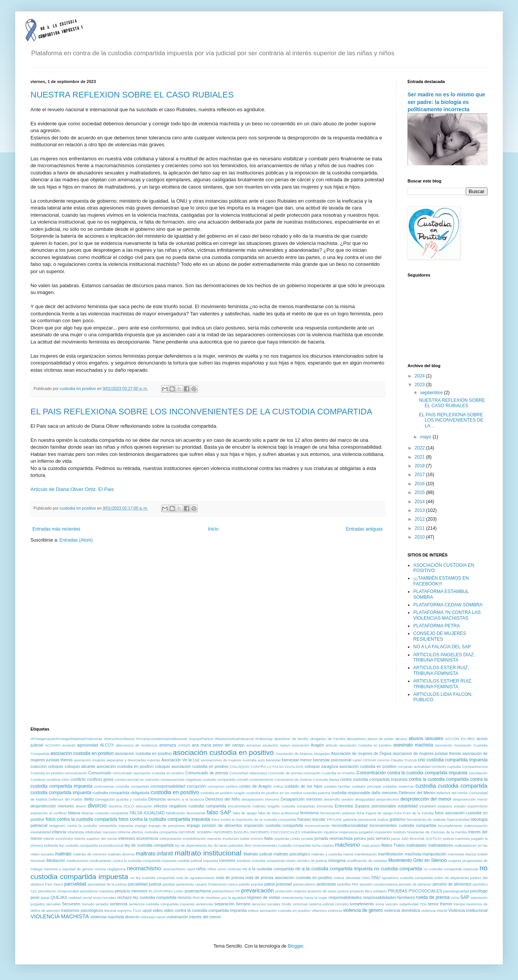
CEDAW (369, 760)
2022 (420, 448)
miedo (291, 861)
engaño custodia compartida (291, 806)
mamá (348, 854)
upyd (147, 910)
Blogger (295, 946)
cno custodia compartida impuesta (453, 760)
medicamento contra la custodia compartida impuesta (133, 861)
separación (225, 904)
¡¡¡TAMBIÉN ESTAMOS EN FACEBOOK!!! (441, 581)
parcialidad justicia (144, 884)
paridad (169, 884)
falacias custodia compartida (105, 813)
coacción (39, 766)
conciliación (478, 773)
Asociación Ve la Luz (180, 760)
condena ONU (58, 779)
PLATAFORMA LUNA (166, 891)
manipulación (435, 854)
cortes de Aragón (255, 786)
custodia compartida (463, 786)
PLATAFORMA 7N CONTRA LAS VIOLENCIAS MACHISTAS (447, 615)
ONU (376, 878)
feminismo (309, 813)
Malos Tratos (393, 845)
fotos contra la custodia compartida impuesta (164, 819)
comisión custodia (446, 767)
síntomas (300, 904)
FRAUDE (334, 819)
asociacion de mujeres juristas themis (427, 753)
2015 (420, 492)
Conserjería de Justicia (293, 779)
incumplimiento (450, 826)
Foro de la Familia (418, 813)
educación (144, 806)
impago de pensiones (167, 826)
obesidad (353, 878)
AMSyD (184, 745)
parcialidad (75, 884)
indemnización (476, 826)
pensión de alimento (415, 884)
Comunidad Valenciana (248, 773)
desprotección (388, 799)
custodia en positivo (175, 792)
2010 (420, 537)
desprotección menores (52, 806)
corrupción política (223, 786)
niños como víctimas (224, 869)
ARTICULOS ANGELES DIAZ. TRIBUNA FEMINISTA (444, 657)
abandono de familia (291, 739)
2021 (420, 457)
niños (201, 869)
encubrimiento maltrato (247, 806)
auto (261, 760)
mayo (426, 437)
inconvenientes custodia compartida (403, 825)
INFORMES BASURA (231, 832)
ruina (455, 898)
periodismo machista (97, 891)
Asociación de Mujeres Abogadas (303, 754)
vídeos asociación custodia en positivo (279, 910)
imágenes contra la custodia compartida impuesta (91, 826)
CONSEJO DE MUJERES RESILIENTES (440, 636)
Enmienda (325, 806)
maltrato (63, 854)
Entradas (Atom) (76, 540)
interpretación (171, 839)
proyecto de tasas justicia (328, 891)
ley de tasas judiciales (226, 845)
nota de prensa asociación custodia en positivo (289, 878)
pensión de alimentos (452, 884)
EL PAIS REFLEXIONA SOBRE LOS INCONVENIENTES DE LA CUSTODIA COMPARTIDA (201, 412)
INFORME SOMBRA (196, 832)
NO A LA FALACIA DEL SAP (442, 647)
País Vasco (54, 884)
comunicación (76, 773)
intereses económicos (138, 838)
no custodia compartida (398, 869)
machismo (347, 845)
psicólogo (479, 891)
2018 (420, 466)
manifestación (365, 854)
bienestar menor (297, 760)
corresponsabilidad (168, 786)
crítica (278, 786)
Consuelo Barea (326, 779)
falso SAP (219, 812)
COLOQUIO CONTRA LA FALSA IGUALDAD (266, 767)
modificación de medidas (367, 861)
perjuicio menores (131, 891)
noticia (339, 878)
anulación (270, 745)
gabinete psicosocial (360, 819)
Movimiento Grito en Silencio (418, 860)
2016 (420, 484)
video (158, 910)
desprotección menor (470, 799)
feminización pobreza (338, 813)
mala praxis (371, 845)
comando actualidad (414, 767)
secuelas (54, 904)
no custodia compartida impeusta (451, 869)
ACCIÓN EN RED (460, 739)
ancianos (253, 745)
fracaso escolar (312, 819)
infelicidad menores (101, 832)
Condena (38, 779)
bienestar (273, 760)
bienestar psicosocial (332, 760)
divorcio (97, 806)
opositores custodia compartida (407, 878)
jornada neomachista (333, 838)
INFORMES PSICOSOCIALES (275, 832)
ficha (360, 813)
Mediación (56, 860)
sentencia (119, 904)
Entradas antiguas (364, 529)
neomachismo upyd (179, 869)
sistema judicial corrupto (329, 904)
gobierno (398, 819)
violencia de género (363, 910)
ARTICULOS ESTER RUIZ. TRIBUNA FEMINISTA (441, 670)
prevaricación (257, 890)
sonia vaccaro (387, 904)
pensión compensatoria (379, 884)
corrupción (196, 786)
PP (237, 891)
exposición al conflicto (49, 813)
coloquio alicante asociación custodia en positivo (109, 766)
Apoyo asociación (295, 745)
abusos (401, 739)
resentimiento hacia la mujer (305, 898)
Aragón (317, 745)
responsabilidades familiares (389, 897)
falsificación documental (186, 813)
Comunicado (100, 773)
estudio (460, 806)
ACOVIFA (53, 745)
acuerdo (69, 745)
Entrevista (344, 806)
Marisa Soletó (476, 854)
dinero (81, 806)
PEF (355, 884)
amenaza (168, 745)
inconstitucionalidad (350, 825)
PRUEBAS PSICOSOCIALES (415, 891)
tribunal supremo (118, 910)
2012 (420, 519)
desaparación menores (260, 799)
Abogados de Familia (327, 739)
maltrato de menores (90, 854)
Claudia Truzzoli (404, 760)
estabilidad (408, 806)
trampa (459, 904)
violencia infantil (434, 910)
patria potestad (278, 884)
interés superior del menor (96, 839)
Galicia (383, 819)
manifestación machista (399, 854)
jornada (307, 839)
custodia (426, 786)
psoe (35, 897)
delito (89, 799)
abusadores (356, 739)
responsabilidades (345, 897)
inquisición (383, 832)
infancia (59, 832)
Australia (249, 760)
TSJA (137, 910)
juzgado (477, 839)
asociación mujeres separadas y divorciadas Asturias (117, 760)
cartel (357, 760)
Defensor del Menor (417, 793)
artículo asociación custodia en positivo (359, 745)
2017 (420, 475)
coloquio (56, 766)
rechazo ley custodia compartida (147, 897)
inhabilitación (312, 832)
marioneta (456, 854)
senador (102, 904)
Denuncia (157, 799)
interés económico (58, 839)
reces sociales (105, 898)
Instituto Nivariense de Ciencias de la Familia (430, 832)
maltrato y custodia (327, 854)
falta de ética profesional (279, 813)
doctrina (115, 806)
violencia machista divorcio (115, 917)
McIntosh (38, 861)
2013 (420, 510)
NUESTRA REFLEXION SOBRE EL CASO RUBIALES (132, 95)
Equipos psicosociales (376, 806)
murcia (100, 869)
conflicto (78, 779)
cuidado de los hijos (303, 786)
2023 (420, 385)
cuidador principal (366, 786)
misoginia (337, 860)
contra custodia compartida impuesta (374, 779)
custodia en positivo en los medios (274, 793)
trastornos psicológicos (82, 910)
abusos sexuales (426, 739)
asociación (444, 745)
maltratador (416, 845)
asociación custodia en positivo (82, 753)
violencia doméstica (402, 910)
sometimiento (362, 904)
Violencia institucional (468, 910)
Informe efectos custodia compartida (148, 832)
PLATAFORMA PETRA (436, 626)
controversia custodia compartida (122, 786)
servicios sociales (266, 904)
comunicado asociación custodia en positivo (148, 773)
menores (227, 860)
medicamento (77, 861)
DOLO (129, 806)
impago (141, 826)
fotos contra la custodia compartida (82, 819)
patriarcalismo (304, 884)
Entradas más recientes (56, 529)
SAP (465, 897)
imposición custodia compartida (273, 825)
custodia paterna (317, 793)
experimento (477, 806)
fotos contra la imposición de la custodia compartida (254, 819)
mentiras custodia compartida (261, 861)
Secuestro (71, 904)
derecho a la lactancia (186, 799)
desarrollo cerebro (339, 799)
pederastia (326, 884)
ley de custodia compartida (149, 845)
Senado (88, 904)
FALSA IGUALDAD (147, 813)
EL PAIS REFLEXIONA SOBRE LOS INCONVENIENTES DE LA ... (451, 420)
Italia (268, 838)
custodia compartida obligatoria (121, 793)
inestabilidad (41, 832)
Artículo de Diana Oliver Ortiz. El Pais (72, 489)
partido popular (251, 884)
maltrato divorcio (121, 854)
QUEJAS (59, 897)
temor (433, 904)
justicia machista (456, 839)
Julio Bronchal (413, 839)
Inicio (213, 529)
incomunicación (317, 826)
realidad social (80, 898)
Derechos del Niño (223, 799)
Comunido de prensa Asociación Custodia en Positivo (311, 773)
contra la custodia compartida (439, 779)
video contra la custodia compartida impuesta (205, 910)
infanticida (76, 832)
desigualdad (365, 799)
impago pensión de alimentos (214, 825)
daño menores (385, 793)
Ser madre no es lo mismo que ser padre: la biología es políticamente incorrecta (446, 102)
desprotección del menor (426, 799)
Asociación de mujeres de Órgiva (361, 753)
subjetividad (409, 904)
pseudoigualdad (456, 891)
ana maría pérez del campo (218, 745)
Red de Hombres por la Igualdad (219, 898)
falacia (74, 813)
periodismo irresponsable (58, 891)
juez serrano (379, 838)
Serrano (243, 904)
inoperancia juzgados (356, 832)
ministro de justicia (312, 861)
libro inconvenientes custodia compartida (278, 845)
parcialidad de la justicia (107, 884)
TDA (423, 904)
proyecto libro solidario (368, 891)
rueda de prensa (433, 897)
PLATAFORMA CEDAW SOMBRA (448, 605)
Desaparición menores (301, 799)
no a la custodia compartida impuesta (334, 869)
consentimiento (261, 779)
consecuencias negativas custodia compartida (198, 779)
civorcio (383, 760)
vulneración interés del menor (194, 917)
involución (231, 839)
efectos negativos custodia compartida (190, 806)
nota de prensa (230, 878)
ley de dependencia (191, 845)
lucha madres (323, 845)
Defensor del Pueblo (66, 799)
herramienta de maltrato (426, 819)
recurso (185, 897)
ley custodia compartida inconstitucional (91, 845)
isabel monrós (251, 839)
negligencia (116, 869)
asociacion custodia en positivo (143, 753)
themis (446, 904)
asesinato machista (413, 745)
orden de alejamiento (452, 878)
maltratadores (441, 845)
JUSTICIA (434, 839)
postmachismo (198, 891)
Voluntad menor (153, 917)
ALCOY (107, 745)
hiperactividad (458, 819)
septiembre (432, 393)
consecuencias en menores (137, 779)
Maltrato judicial (258, 854)
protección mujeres (291, 891)
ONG (366, 878)
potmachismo (223, 891)
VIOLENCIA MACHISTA (60, 916)
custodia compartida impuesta (61, 793)
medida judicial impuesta (198, 861)
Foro (398, 813)
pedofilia (344, 884)
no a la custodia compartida (268, 869)
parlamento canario (191, 884)
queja (45, 898)
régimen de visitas (263, 897)
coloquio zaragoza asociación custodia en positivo (351, 766)
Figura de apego (379, 813)
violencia (335, 910)
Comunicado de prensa (206, 773)
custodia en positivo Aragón (223, 793)
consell (242, 779)
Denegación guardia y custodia (121, 799)
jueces (360, 838)
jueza (396, 839)
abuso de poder (380, 739)
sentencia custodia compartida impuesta (162, 904)
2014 (420, 502)
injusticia (331, 832)
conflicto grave (100, 779)
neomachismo (144, 868)
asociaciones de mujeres (221, 760)
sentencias (205, 904)
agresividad (88, 745)
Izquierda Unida (287, 839)
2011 (420, 528)
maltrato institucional (208, 853)
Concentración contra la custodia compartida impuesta (412, 773)
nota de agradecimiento (195, 878)
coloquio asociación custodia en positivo (192, 766)
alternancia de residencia (137, 745)
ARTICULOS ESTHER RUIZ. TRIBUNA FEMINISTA (443, 684)
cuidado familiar (337, 786)
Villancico (319, 910)
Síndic (287, 904)
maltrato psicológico (292, 854)
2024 (420, 376)
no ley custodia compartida (152, 878)
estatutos (445, 806)
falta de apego (245, 813)
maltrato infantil (154, 854)
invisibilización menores (202, 839)
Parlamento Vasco (223, 884)
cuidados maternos (398, 786)
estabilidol (428, 806)
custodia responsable (351, 793)
